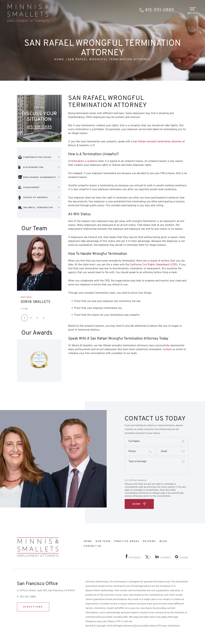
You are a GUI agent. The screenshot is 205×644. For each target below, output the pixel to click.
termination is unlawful (84, 161)
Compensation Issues (37, 157)
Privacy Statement (169, 626)
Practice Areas (127, 541)
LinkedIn (165, 558)
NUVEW (90, 626)
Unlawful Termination (38, 208)
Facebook (134, 558)
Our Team (103, 541)
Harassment (31, 188)
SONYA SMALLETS (35, 302)
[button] (25, 318)
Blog (163, 541)
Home (88, 541)
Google (184, 558)
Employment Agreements (40, 177)
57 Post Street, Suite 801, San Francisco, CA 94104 (47, 591)
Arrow (24, 309)
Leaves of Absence (35, 198)
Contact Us (93, 546)
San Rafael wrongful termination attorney (157, 142)
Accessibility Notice (147, 626)
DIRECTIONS (33, 607)
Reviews (149, 541)
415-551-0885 (160, 10)
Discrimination (33, 167)
